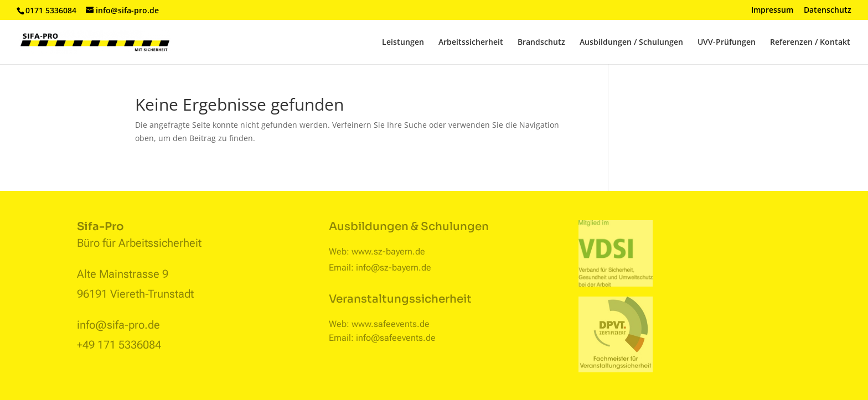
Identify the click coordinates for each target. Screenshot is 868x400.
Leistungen (403, 43)
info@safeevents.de (396, 338)
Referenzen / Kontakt (810, 43)
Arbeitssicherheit (471, 43)
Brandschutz (541, 43)
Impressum (772, 11)
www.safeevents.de (391, 324)
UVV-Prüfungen (727, 43)
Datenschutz (828, 11)
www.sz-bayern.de (388, 251)
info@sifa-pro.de (118, 325)
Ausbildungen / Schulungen (631, 43)
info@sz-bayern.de (394, 267)
